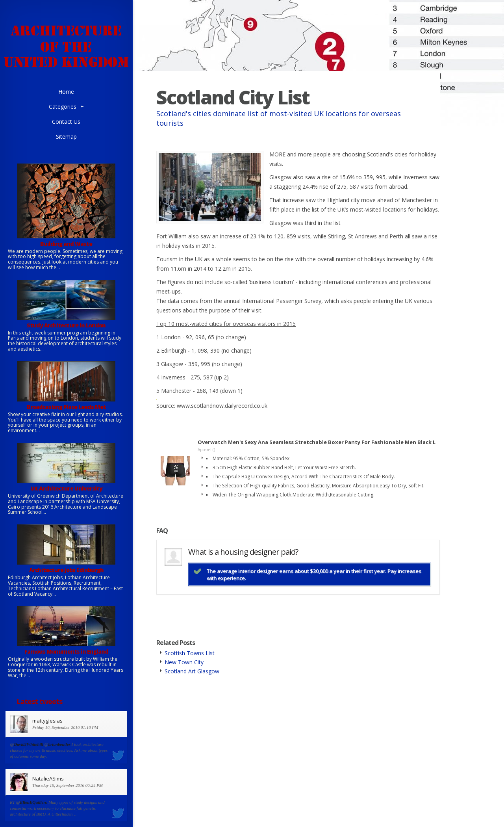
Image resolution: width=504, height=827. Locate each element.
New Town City (184, 662)
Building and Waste (66, 244)
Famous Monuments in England (66, 651)
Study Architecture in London (66, 325)
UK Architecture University (66, 488)
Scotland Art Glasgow (192, 671)
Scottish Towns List (190, 653)
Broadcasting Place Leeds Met (66, 407)
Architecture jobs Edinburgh (66, 570)
